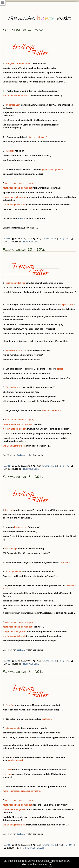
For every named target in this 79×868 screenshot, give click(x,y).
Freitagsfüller (31, 242)
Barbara (21, 219)
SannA (7, 239)
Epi (39, 737)
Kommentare (49, 239)
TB (60, 239)
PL (66, 239)
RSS (60, 845)
